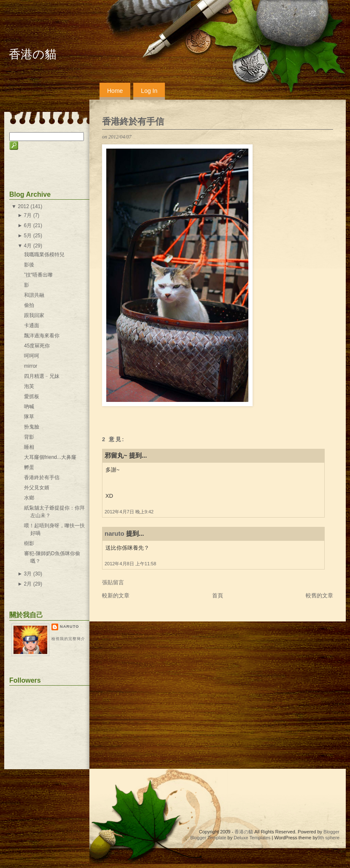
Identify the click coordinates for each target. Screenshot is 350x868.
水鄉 (29, 498)
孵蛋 (29, 467)
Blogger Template (208, 838)
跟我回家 (34, 315)
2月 (28, 584)
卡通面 (32, 325)
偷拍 (29, 305)
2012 (23, 206)
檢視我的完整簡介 (68, 639)
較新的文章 (116, 595)
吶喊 (29, 407)
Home (115, 91)
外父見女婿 (37, 488)
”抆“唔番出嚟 (38, 275)
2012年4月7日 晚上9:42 (129, 512)
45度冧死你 (37, 346)
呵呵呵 (32, 356)
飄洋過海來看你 (42, 336)
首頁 (218, 595)
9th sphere (328, 838)
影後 (29, 265)
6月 (28, 225)
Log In (149, 91)
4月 (28, 246)
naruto (114, 533)
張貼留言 (113, 582)
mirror (31, 366)
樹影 (29, 543)
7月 (28, 215)
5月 (28, 236)
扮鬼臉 (32, 427)
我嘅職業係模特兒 (44, 255)
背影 (29, 437)
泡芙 (29, 386)
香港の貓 (33, 54)
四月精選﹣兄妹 (42, 376)
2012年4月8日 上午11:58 (130, 564)
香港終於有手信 (133, 121)
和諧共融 (34, 295)
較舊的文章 (319, 595)
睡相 (29, 447)
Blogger (331, 832)
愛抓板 (32, 396)
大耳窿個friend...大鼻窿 (50, 457)
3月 (28, 574)
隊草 (29, 417)
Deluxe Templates (252, 838)
